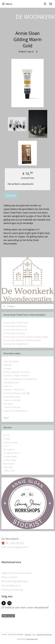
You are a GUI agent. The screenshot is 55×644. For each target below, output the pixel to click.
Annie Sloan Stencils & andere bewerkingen (26, 337)
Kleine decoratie (12, 397)
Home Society (11, 442)
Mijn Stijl (8, 467)
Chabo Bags (10, 460)
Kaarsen (8, 386)
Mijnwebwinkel (32, 639)
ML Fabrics (9, 450)
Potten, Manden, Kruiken (16, 372)
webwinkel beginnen (44, 634)
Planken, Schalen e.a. (14, 390)
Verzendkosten (11, 585)
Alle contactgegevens (15, 547)
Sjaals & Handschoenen (16, 411)
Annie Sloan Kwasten (14, 333)
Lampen (8, 368)
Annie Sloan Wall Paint (15, 326)
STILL (6, 446)
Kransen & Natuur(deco (16, 393)
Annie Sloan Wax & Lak (15, 330)
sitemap (28, 634)
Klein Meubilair (12, 361)
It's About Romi (11, 453)
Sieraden (8, 404)
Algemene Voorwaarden (17, 573)
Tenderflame (10, 457)
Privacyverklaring (12, 590)
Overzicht (11, 196)
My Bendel (9, 464)
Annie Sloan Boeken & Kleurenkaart (22, 340)
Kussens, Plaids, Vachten (16, 375)
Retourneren (9, 577)
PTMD (7, 439)
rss (34, 634)
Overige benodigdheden (16, 344)
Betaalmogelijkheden (15, 581)
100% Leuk (9, 471)
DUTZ (7, 435)
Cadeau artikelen (12, 400)
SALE (6, 418)
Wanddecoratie (11, 383)
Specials (8, 365)
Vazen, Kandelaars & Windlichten (20, 379)
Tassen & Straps (12, 407)
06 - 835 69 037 (15, 543)
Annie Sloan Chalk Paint (16, 323)
